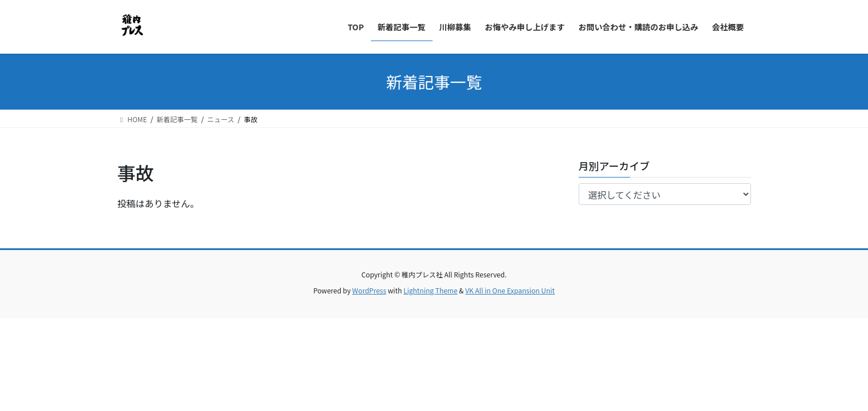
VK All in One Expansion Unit (510, 290)
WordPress (369, 290)
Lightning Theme (431, 290)
